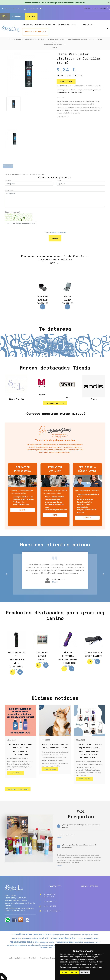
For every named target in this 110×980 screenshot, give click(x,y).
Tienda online (87, 25)
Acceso (32, 17)
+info (22, 515)
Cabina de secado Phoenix (42, 662)
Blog (74, 25)
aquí (100, 967)
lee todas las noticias (19, 799)
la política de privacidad (59, 234)
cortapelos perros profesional (25, 960)
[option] (29, 74)
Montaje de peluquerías (45, 25)
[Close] (109, 3)
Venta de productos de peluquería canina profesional (41, 40)
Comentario (9, 192)
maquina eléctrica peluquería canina (51, 960)
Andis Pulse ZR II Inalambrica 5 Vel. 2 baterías (16, 666)
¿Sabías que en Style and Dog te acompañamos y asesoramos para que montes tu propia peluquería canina (89, 759)
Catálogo (17, 17)
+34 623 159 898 (33, 9)
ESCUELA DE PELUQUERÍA (35, 32)
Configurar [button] (85, 972)
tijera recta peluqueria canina (39, 963)
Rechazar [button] (74, 972)
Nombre (8, 182)
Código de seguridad (12, 213)
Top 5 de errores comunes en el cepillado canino (55, 756)
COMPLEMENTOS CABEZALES (79, 40)
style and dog (27, 25)
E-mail (59, 182)
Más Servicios (63, 25)
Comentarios (11, 167)
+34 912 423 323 (11, 9)
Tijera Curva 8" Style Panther (94, 662)
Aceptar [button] (65, 972)
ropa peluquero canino (20, 957)
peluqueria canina (41, 949)
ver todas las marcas (55, 408)
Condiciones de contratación (51, 973)
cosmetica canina (20, 949)
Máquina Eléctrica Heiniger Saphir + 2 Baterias (68, 666)
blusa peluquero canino (44, 957)
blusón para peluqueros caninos (23, 953)
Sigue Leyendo (16, 782)
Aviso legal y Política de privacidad (23, 973)
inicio (11, 40)
